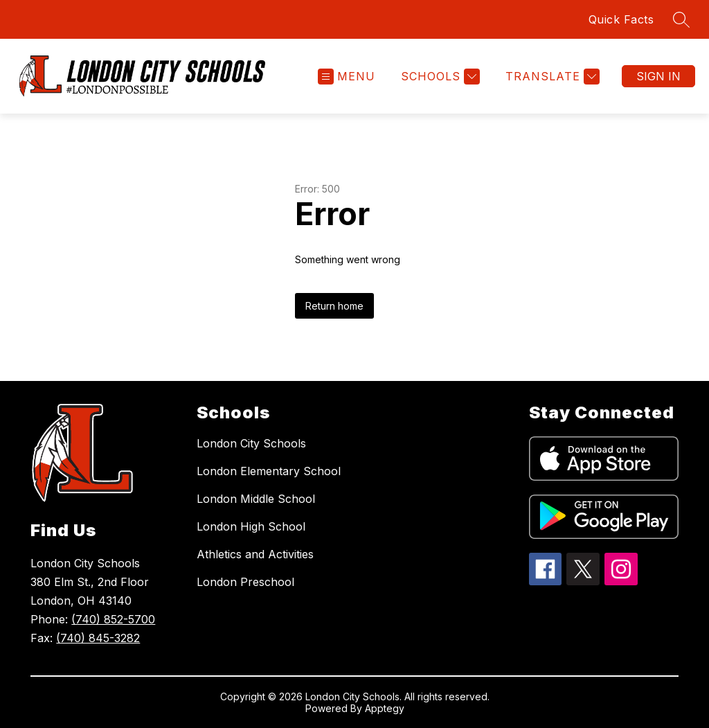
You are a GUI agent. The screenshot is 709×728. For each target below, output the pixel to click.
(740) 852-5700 (113, 619)
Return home (334, 306)
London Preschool (245, 582)
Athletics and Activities (255, 554)
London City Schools (251, 443)
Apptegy (385, 708)
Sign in (658, 76)
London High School (251, 526)
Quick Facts (621, 19)
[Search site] (681, 19)
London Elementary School (269, 471)
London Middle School (256, 499)
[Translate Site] (551, 77)
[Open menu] (347, 77)
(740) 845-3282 (98, 638)
